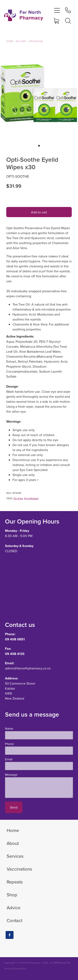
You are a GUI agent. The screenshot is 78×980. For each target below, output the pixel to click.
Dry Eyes (18, 498)
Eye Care (21, 41)
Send (14, 807)
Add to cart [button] (39, 212)
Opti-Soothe (36, 41)
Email (9, 759)
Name (9, 729)
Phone (9, 744)
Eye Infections (31, 498)
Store (10, 41)
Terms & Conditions (15, 968)
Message (11, 775)
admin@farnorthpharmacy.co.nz (28, 668)
